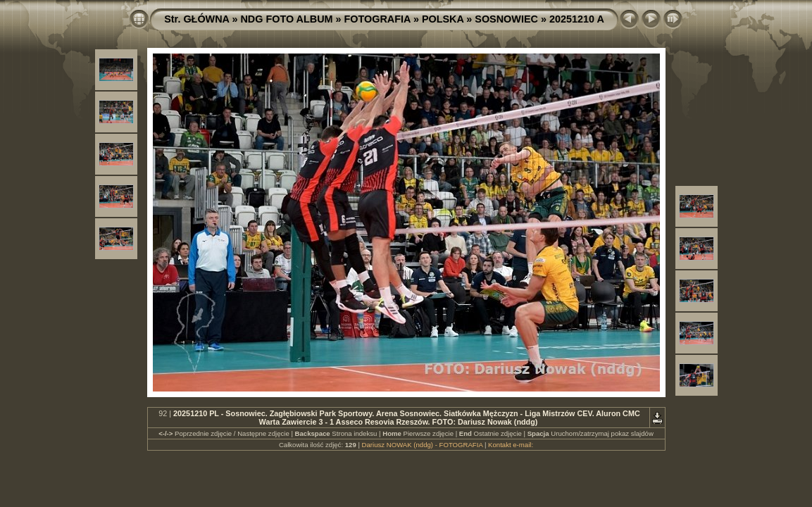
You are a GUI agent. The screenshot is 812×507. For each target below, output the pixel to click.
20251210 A (577, 19)
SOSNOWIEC (506, 19)
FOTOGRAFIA (377, 19)
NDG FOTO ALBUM (286, 19)
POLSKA (443, 19)
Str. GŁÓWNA (196, 19)
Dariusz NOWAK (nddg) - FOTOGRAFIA (423, 445)
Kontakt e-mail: (511, 445)
